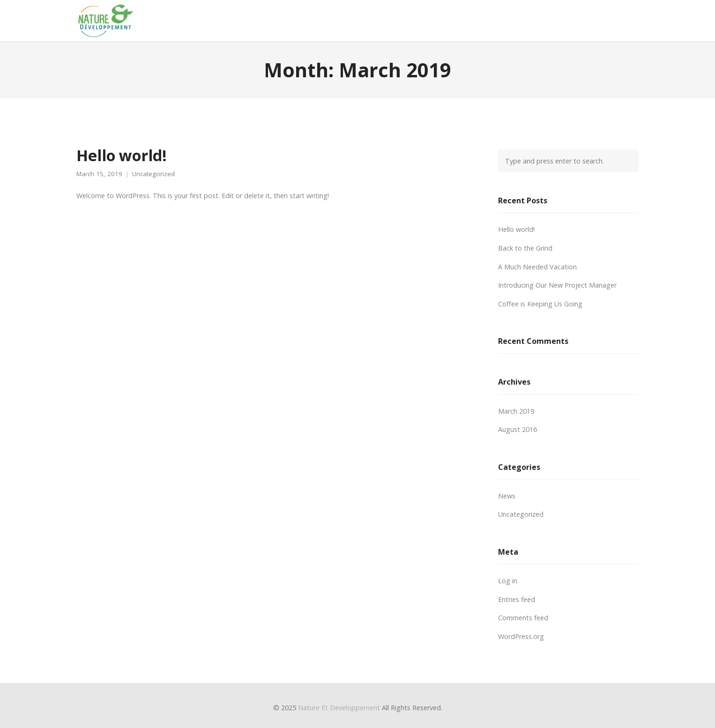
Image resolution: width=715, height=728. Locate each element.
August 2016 (518, 429)
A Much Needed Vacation (537, 267)
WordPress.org (521, 636)
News (507, 496)
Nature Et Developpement (339, 708)
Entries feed (517, 599)
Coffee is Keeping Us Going (540, 304)
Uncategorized (153, 174)
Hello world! (122, 155)
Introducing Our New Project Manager (557, 285)
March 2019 (516, 411)
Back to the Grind (525, 248)
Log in (508, 581)
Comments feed (523, 618)
